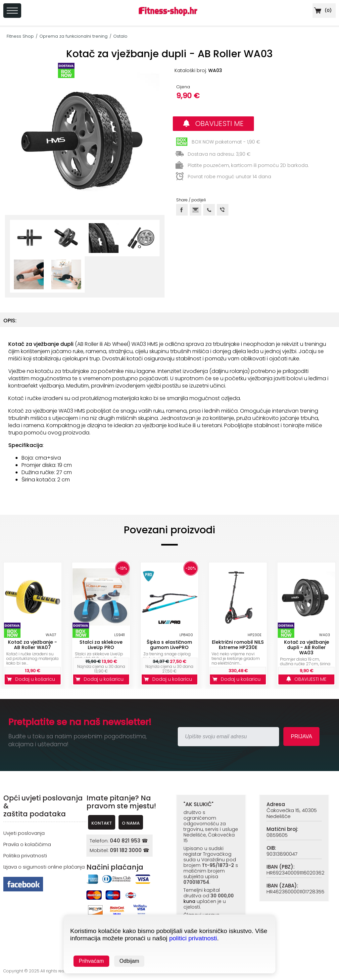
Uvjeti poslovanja (24, 833)
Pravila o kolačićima (27, 844)
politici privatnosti (193, 938)
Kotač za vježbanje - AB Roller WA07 (32, 645)
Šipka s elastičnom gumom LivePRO (169, 645)
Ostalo (120, 36)
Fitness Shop (20, 36)
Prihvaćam (91, 961)
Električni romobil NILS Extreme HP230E (238, 645)
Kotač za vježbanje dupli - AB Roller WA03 (307, 647)
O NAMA (131, 823)
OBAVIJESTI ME (213, 123)
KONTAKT (102, 823)
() (322, 10)
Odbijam (129, 961)
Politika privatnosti (25, 856)
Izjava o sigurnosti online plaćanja (44, 867)
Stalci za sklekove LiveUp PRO (101, 645)
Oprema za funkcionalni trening (73, 36)
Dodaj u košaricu (32, 679)
